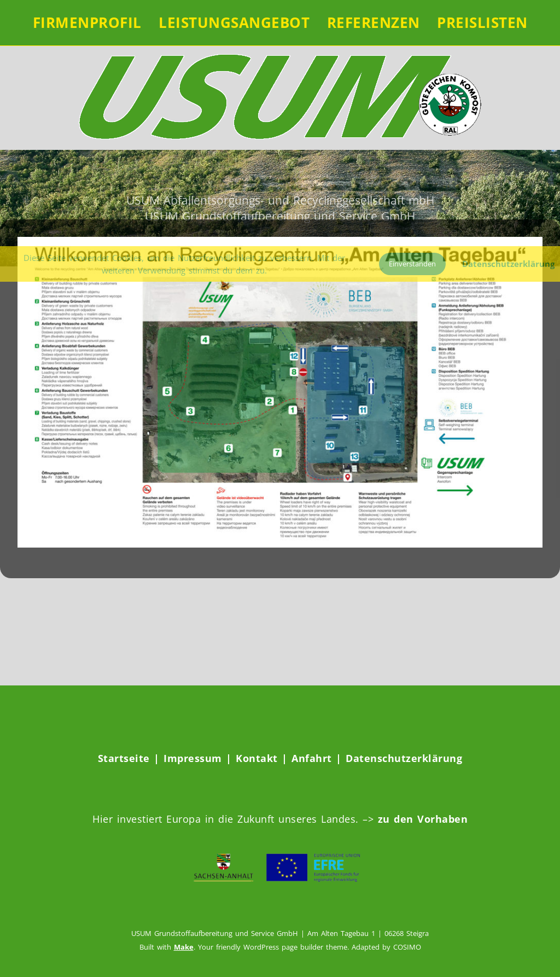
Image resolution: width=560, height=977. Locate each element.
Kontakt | (264, 758)
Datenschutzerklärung (404, 758)
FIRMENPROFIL (87, 22)
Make (184, 947)
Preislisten (482, 22)
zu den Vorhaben (421, 819)
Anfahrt (314, 758)
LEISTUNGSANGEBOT (234, 22)
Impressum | (200, 758)
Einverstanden (412, 264)
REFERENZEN (374, 22)
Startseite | (131, 758)
